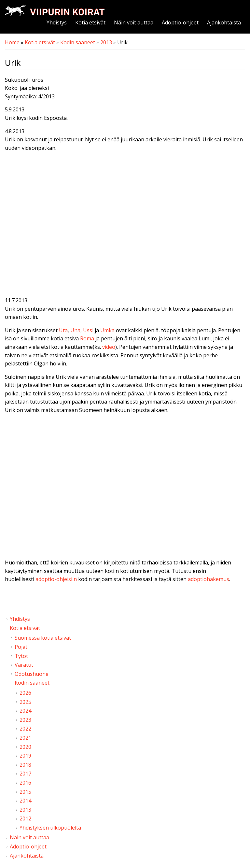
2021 (25, 738)
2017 (25, 774)
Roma (87, 338)
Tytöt (21, 656)
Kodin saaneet (78, 42)
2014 (25, 801)
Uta (63, 330)
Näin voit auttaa (134, 22)
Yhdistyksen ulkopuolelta (50, 828)
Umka (107, 330)
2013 (106, 42)
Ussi (88, 330)
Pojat (21, 647)
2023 (25, 720)
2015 (25, 792)
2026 (25, 693)
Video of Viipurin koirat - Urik (125, 225)
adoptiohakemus (208, 579)
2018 (25, 765)
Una (75, 330)
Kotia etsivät (90, 22)
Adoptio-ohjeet (180, 22)
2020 (25, 747)
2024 (25, 711)
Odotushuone (32, 674)
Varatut (24, 665)
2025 (25, 702)
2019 (25, 756)
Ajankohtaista (224, 22)
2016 (25, 783)
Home (12, 42)
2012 (25, 818)
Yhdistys (57, 22)
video (109, 347)
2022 (25, 729)
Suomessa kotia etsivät (43, 638)
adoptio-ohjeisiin (56, 579)
